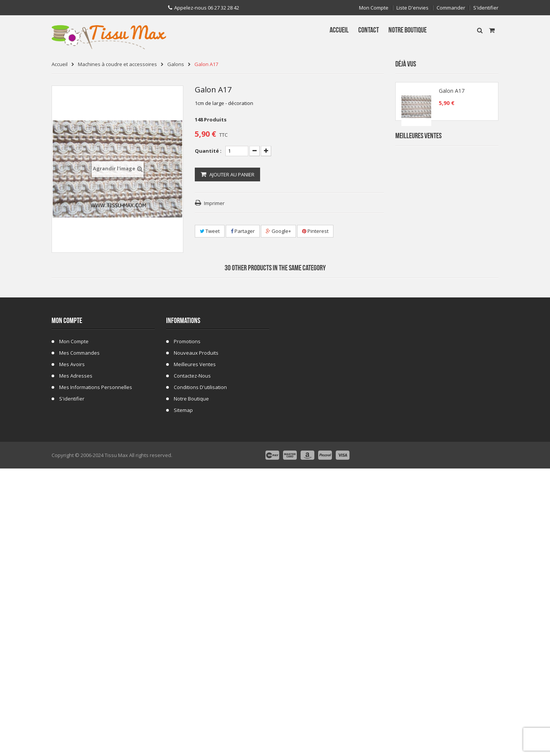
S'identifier (486, 8)
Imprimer (214, 203)
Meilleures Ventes (418, 152)
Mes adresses (76, 667)
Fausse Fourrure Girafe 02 (464, 456)
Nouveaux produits (196, 645)
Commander (451, 8)
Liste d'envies (412, 8)
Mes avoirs (72, 656)
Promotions (187, 633)
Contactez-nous (192, 667)
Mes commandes (79, 645)
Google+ (278, 231)
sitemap (183, 702)
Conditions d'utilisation (200, 679)
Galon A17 (452, 93)
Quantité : (208, 151)
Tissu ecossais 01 (454, 410)
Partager (243, 231)
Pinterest (315, 231)
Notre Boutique (191, 690)
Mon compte (374, 8)
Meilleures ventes (195, 656)
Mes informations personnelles (96, 679)
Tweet (210, 231)
